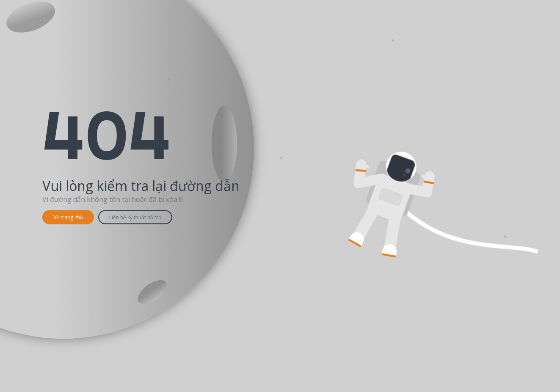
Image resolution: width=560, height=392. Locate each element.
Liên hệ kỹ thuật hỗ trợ (135, 217)
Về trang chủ (68, 217)
